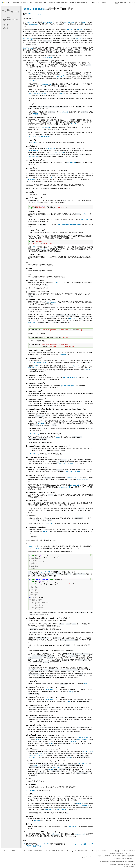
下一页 (126, 3)
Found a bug (131, 865)
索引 (134, 3)
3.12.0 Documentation (17, 3)
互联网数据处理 (38, 3)
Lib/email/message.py (35, 14)
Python (6, 3)
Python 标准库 (28, 3)
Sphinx (127, 866)
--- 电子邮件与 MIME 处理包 (53, 3)
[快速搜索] (108, 3)
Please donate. (131, 862)
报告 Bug (5, 27)
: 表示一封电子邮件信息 (76, 3)
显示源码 (5, 29)
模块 (130, 3)
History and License (120, 859)
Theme (96, 3)
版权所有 (113, 854)
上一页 (121, 3)
